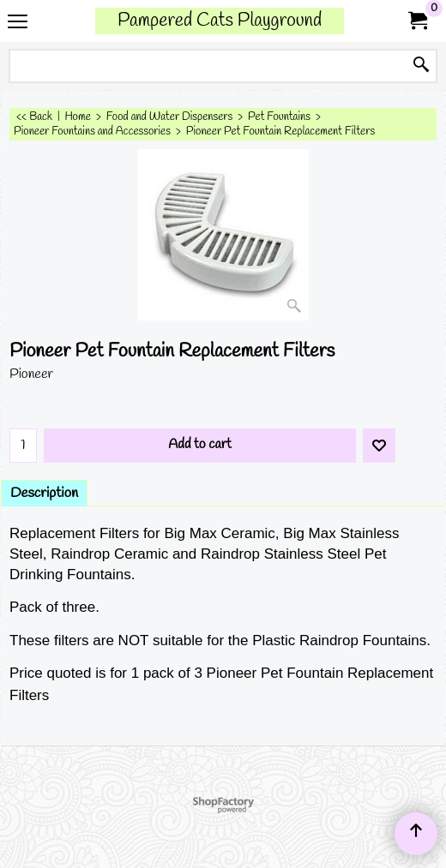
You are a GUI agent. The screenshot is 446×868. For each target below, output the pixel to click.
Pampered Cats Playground (220, 21)
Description (44, 493)
